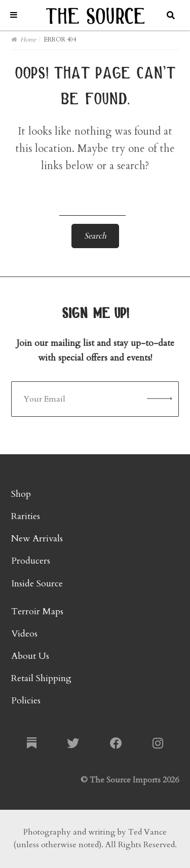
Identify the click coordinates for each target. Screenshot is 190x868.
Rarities (26, 516)
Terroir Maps (37, 611)
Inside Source (37, 584)
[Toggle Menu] (14, 15)
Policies (26, 701)
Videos (24, 634)
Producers (31, 561)
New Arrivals (37, 539)
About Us (30, 656)
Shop (21, 494)
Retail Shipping (41, 678)
